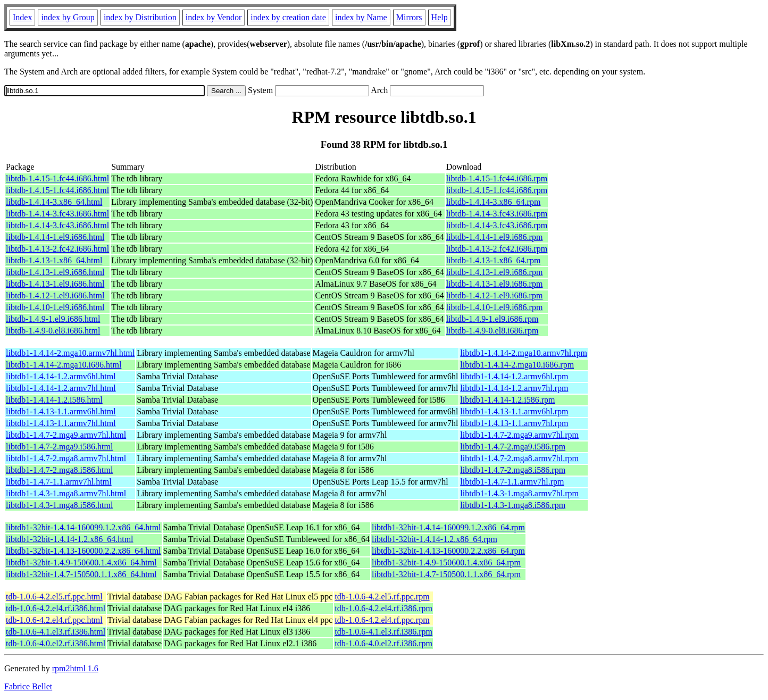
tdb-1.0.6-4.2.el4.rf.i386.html (56, 608)
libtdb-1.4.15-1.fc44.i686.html (57, 178)
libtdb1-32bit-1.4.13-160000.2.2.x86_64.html (84, 551)
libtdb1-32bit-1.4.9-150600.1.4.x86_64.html (81, 562)
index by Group (68, 17)
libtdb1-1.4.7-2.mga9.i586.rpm (513, 447)
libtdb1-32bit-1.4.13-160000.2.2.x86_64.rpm (448, 551)
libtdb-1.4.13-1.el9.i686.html (55, 272)
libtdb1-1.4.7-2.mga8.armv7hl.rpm (519, 458)
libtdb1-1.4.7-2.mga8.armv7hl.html (66, 458)
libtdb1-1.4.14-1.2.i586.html (54, 400)
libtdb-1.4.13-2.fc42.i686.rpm (497, 249)
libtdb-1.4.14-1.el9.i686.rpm (495, 237)
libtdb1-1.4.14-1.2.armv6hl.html (61, 376)
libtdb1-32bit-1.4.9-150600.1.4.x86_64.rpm (446, 562)
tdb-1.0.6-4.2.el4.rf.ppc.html (54, 620)
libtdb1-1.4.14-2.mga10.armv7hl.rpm (524, 353)
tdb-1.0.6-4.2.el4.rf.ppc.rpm (382, 620)
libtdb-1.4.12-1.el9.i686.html (55, 295)
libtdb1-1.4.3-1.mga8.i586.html (59, 505)
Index (22, 17)
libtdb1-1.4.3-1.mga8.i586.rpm (513, 505)
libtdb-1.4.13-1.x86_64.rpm (494, 260)
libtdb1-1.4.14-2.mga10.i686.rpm (517, 365)
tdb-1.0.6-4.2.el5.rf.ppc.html (54, 597)
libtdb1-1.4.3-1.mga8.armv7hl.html (66, 493)
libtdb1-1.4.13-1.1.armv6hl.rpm (514, 411)
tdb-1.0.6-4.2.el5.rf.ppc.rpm (382, 597)
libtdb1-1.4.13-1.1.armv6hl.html (61, 411)
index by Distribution (140, 17)
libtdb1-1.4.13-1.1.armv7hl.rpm (514, 423)
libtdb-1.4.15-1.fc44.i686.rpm (497, 178)
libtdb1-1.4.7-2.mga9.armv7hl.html (66, 435)
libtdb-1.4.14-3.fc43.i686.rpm (497, 214)
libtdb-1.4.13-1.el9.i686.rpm (495, 272)
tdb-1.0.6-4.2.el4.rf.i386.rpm (383, 608)
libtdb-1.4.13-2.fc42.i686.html (57, 249)
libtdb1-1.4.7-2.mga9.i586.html (59, 447)
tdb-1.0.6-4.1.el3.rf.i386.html (56, 632)
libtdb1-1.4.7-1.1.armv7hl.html (59, 482)
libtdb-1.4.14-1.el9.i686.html (55, 237)
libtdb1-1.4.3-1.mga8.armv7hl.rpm (519, 493)
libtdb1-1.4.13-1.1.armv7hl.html (61, 423)
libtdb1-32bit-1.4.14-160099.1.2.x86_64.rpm (448, 527)
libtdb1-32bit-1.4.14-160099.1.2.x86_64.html (84, 527)
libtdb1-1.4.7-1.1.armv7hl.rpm (512, 482)
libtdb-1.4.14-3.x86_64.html (54, 202)
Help (440, 17)
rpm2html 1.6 (75, 668)
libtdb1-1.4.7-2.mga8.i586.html (59, 470)
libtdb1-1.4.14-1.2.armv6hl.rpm (514, 376)
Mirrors (409, 17)
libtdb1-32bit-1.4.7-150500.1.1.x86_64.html (81, 574)
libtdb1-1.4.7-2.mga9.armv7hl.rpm (519, 435)
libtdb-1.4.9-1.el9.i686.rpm (492, 319)
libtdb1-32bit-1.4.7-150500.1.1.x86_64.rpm (446, 574)
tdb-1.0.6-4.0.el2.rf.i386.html (56, 643)
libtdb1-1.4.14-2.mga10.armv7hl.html (70, 353)
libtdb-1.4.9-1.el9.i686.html (53, 319)
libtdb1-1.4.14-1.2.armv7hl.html (61, 388)
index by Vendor (214, 17)
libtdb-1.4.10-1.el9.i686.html (55, 307)
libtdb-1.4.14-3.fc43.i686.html (57, 214)
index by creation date (288, 17)
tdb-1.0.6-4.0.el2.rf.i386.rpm (383, 643)
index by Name (361, 17)
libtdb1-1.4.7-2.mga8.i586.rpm (513, 470)
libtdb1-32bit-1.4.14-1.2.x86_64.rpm (435, 539)
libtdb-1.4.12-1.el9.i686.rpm (495, 295)
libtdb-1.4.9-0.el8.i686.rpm (492, 331)
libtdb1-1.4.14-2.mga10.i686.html (64, 365)
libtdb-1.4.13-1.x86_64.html (54, 260)
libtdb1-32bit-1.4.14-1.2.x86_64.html (70, 539)
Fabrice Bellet (28, 686)
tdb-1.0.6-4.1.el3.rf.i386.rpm (383, 632)
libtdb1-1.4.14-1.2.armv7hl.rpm (514, 388)
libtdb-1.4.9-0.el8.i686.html (53, 331)
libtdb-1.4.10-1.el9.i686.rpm (495, 307)
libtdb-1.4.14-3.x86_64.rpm (494, 202)
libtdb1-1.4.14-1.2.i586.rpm (507, 400)
